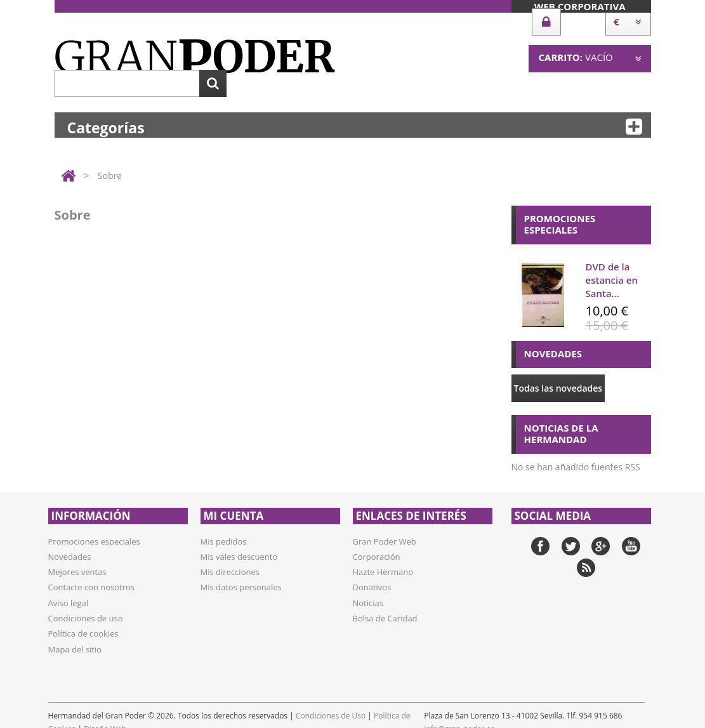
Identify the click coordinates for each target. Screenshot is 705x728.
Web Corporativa (580, 6)
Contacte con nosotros (92, 587)
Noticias (368, 603)
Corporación (377, 557)
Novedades (70, 557)
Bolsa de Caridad (385, 618)
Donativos (372, 587)
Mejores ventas (77, 572)
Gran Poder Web (385, 541)
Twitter (571, 546)
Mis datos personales (241, 587)
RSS (586, 568)
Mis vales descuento (239, 557)
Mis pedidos (224, 541)
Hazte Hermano (383, 572)
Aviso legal (69, 603)
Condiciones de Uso (331, 716)
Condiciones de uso (86, 618)
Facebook (540, 546)
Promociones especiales (94, 541)
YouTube (631, 546)
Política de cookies (83, 633)
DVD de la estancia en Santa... (612, 280)
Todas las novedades (558, 388)
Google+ (601, 546)
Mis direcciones (230, 572)
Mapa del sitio (75, 649)
